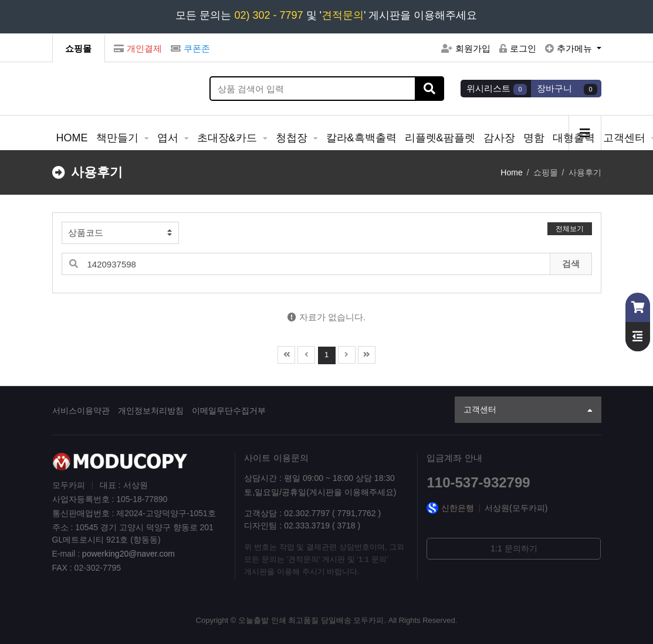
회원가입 (466, 48)
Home (511, 172)
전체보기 (570, 229)
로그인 (518, 48)
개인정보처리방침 (151, 411)
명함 (534, 138)
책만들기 (119, 138)
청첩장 (293, 138)
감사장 (499, 138)
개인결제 (138, 48)
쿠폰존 (190, 48)
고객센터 (528, 411)
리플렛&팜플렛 (440, 138)
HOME (72, 138)
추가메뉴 (570, 48)
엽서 (169, 138)
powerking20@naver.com (128, 554)
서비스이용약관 (81, 411)
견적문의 (343, 15)
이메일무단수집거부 (229, 411)
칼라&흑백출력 (361, 138)
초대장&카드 (229, 138)
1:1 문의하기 (514, 548)
